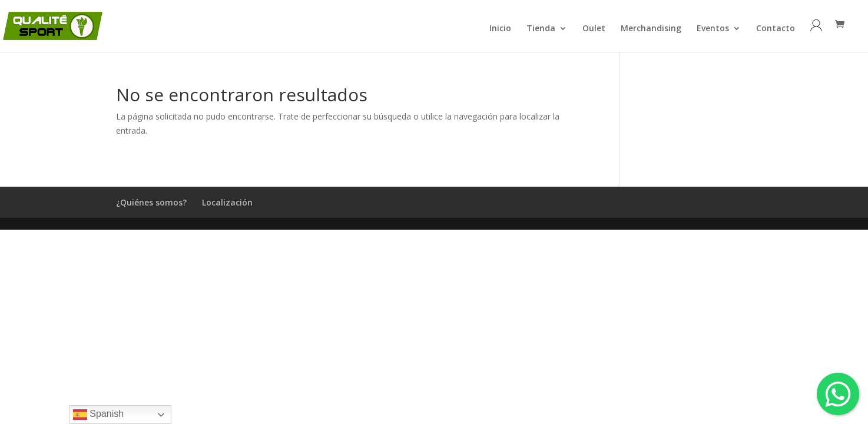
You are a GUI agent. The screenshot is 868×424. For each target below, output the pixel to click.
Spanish (98, 415)
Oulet (594, 29)
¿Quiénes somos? (151, 202)
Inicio (500, 29)
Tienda (541, 29)
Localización (227, 202)
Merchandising (651, 29)
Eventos (713, 29)
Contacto (776, 29)
